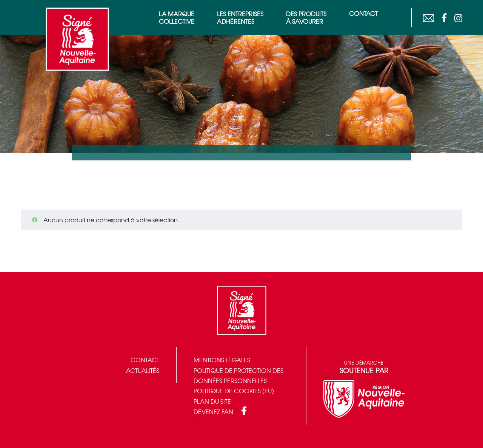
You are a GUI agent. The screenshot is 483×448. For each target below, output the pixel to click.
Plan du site (212, 401)
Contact (145, 360)
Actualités (143, 370)
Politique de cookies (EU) (234, 391)
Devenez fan (213, 411)
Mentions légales (222, 360)
